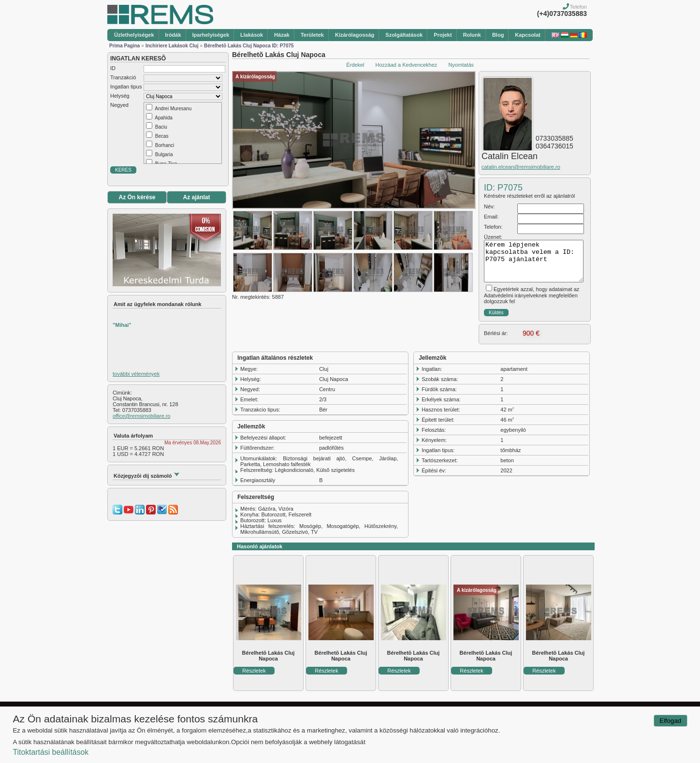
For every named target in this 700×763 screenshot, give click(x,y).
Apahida (164, 118)
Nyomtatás (461, 65)
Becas (162, 136)
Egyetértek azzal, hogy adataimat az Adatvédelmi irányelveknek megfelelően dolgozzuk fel (532, 295)
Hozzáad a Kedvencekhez (407, 65)
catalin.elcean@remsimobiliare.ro (521, 167)
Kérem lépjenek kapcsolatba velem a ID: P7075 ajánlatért (534, 261)
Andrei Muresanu (173, 109)
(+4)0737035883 (562, 14)
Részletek (254, 671)
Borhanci (165, 145)
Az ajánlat (196, 197)
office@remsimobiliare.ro (141, 416)
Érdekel (355, 65)
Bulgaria (164, 154)
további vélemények (136, 374)
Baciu (161, 127)
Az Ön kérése (137, 197)
